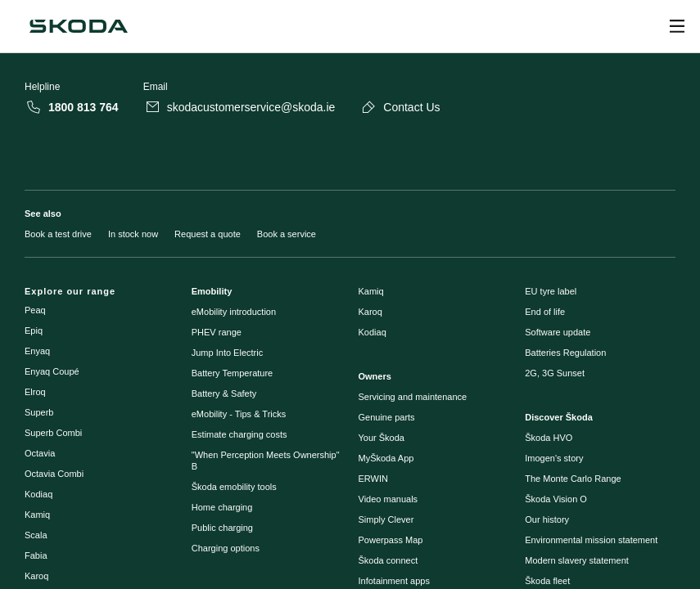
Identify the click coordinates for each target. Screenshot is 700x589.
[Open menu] (677, 26)
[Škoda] (79, 26)
